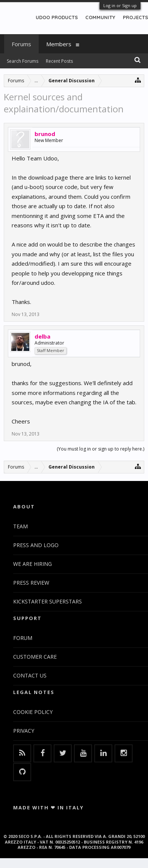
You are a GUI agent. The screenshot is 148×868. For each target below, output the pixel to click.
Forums (21, 44)
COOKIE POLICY (33, 712)
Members (59, 44)
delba (42, 336)
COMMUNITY (100, 17)
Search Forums (23, 61)
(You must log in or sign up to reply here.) (100, 449)
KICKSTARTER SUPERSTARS (48, 601)
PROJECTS (135, 17)
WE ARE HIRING (32, 564)
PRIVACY (24, 731)
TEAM (20, 526)
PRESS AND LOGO (36, 545)
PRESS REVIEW (31, 583)
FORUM (23, 638)
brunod (45, 134)
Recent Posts (59, 61)
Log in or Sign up (120, 5)
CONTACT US (30, 675)
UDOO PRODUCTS (57, 17)
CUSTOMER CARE (35, 657)
